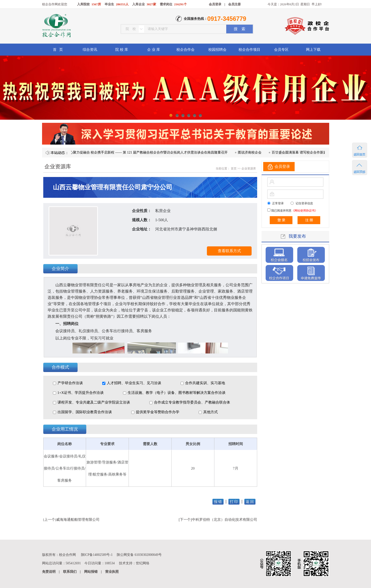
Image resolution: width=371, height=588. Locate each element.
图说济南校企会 (252, 152)
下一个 (185, 520)
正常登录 (278, 203)
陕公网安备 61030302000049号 (139, 555)
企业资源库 (249, 169)
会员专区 (281, 50)
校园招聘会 (217, 50)
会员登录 (215, 4)
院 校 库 (122, 50)
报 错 (218, 502)
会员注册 (234, 4)
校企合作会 (185, 50)
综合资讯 (90, 50)
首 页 (58, 50)
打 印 (234, 502)
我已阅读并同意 (294, 211)
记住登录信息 (304, 203)
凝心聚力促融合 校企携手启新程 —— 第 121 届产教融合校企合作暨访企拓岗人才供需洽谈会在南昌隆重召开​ (150, 152)
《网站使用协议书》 (305, 211)
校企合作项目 (249, 50)
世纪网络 (143, 563)
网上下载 (313, 50)
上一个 (50, 520)
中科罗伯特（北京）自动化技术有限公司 (225, 520)
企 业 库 (154, 50)
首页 (233, 169)
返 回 (250, 502)
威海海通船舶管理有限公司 (78, 520)
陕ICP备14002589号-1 (97, 555)
